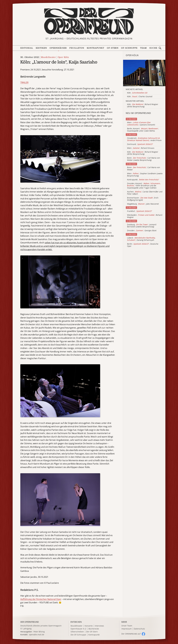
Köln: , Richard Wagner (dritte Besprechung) (143, 153)
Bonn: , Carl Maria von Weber (144, 169)
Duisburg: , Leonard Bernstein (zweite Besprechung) (142, 226)
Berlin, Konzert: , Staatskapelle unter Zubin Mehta (143, 130)
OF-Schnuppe (129, 48)
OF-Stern (113, 48)
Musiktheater (48, 57)
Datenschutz (139, 629)
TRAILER (24, 82)
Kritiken (41, 48)
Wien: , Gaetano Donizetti (141, 124)
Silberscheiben (77, 632)
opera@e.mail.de (37, 635)
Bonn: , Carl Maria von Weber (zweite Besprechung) (144, 159)
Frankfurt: (140, 211)
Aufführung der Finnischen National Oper (41, 599)
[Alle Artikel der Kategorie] (144, 73)
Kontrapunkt (96, 48)
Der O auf (131, 634)
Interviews (99, 626)
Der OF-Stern (92, 632)
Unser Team (127, 626)
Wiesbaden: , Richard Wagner (145, 216)
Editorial (27, 48)
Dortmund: (140, 144)
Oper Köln (63, 57)
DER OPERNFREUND (30, 622)
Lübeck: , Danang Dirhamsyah (141, 239)
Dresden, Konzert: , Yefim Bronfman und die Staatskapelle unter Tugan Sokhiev (144, 186)
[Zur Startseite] (89, 21)
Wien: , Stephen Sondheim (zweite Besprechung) (145, 175)
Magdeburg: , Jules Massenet (143, 204)
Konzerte (89, 626)
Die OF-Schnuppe (78, 635)
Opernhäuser (58, 48)
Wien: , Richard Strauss (141, 148)
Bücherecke (94, 629)
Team (143, 48)
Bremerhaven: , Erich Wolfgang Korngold (143, 199)
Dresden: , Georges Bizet (142, 231)
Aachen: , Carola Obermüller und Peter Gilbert (145, 193)
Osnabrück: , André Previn (144, 139)
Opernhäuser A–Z (78, 629)
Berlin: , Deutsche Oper (143, 245)
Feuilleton (77, 48)
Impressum (127, 629)
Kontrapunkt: (143, 180)
